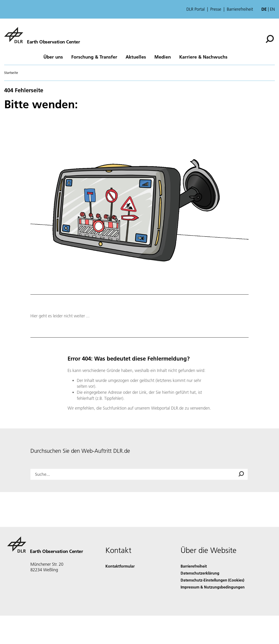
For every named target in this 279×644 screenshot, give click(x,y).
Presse (216, 9)
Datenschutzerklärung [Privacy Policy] (200, 573)
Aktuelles (136, 57)
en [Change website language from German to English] (272, 9)
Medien (163, 57)
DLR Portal (196, 9)
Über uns (53, 57)
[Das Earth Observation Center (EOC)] (42, 35)
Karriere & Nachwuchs (203, 57)
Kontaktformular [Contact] (120, 566)
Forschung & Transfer (94, 57)
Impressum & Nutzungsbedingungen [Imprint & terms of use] (213, 587)
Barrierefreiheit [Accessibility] (194, 566)
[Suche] (270, 39)
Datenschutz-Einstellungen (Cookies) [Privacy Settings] (212, 580)
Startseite (11, 73)
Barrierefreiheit (240, 9)
